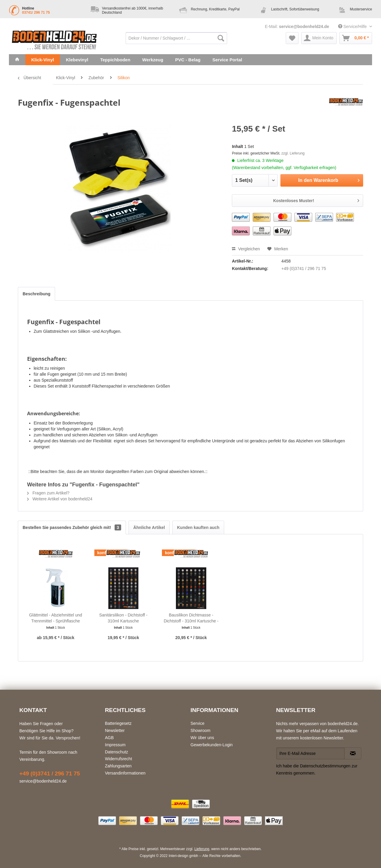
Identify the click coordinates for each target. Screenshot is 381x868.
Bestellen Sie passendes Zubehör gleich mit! (72, 527)
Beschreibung (36, 294)
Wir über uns (202, 738)
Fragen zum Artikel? (48, 493)
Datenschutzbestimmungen (325, 766)
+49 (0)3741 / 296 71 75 (304, 268)
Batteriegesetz (118, 723)
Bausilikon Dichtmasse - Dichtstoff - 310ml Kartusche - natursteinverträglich (191, 618)
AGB (110, 738)
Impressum (115, 745)
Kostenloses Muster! (316, 199)
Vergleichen (246, 249)
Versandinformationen (125, 773)
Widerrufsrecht (119, 759)
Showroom (200, 730)
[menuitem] (177, 38)
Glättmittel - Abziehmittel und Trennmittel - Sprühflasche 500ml (56, 618)
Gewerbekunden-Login (212, 745)
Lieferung (202, 849)
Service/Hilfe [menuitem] (353, 26)
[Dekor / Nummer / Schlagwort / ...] (177, 38)
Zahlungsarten (118, 766)
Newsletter (115, 730)
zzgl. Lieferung (293, 153)
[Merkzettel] (292, 38)
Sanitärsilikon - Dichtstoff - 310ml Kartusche (123, 618)
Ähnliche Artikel (149, 527)
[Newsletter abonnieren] (353, 753)
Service (197, 723)
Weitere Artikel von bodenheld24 (60, 499)
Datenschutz (117, 752)
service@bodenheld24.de (304, 26)
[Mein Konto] (319, 38)
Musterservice (361, 9)
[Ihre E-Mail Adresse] (310, 753)
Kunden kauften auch (198, 527)
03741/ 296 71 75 (36, 13)
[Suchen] (221, 38)
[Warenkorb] (356, 38)
